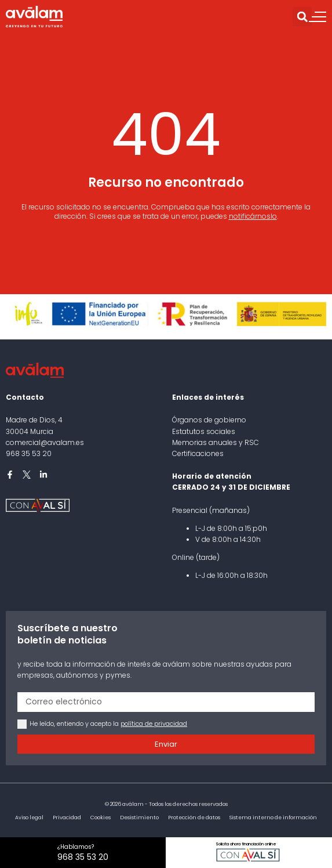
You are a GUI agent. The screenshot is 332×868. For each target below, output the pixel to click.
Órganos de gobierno (209, 420)
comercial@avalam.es (45, 442)
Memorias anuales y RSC (216, 442)
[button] (302, 17)
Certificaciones (198, 453)
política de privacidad (154, 724)
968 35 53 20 (29, 453)
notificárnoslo (253, 216)
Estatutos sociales (204, 431)
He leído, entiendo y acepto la (108, 724)
